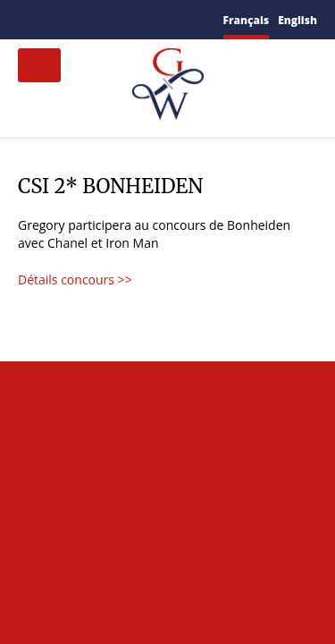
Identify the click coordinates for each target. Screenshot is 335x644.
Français (247, 20)
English (297, 20)
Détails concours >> (75, 280)
